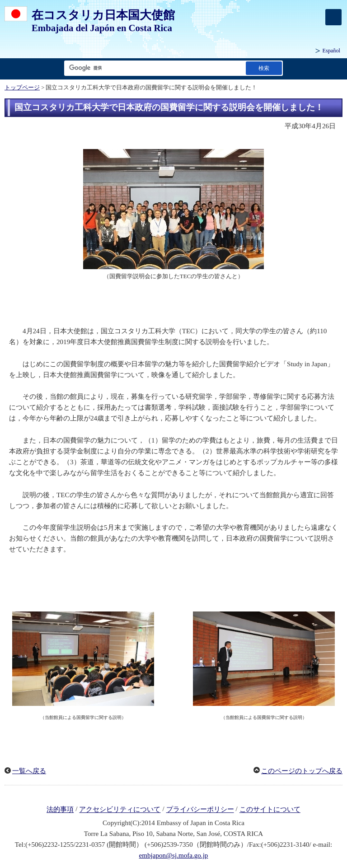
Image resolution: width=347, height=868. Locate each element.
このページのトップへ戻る (302, 771)
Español (331, 51)
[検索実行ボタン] (264, 68)
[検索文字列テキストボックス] (153, 68)
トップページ (22, 88)
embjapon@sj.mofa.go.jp (174, 855)
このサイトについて (270, 810)
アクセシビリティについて (120, 810)
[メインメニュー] (333, 17)
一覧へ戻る (29, 771)
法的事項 (60, 810)
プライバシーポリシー (200, 810)
